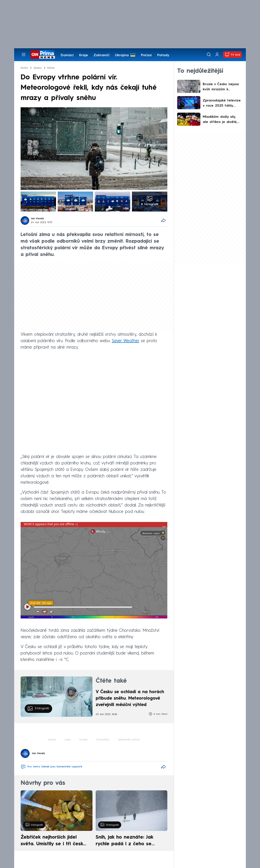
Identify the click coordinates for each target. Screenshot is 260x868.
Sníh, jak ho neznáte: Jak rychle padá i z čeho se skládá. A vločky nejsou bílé (128, 841)
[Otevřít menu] (24, 54)
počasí (52, 740)
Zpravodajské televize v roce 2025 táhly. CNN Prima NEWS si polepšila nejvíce (222, 104)
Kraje (84, 55)
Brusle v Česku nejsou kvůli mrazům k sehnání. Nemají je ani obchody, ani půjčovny (222, 87)
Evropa (83, 740)
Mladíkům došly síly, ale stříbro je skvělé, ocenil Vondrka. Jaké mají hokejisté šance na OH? (220, 120)
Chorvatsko (103, 740)
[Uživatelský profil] (217, 55)
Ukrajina (122, 55)
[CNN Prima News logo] (43, 54)
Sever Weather (125, 341)
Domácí (67, 55)
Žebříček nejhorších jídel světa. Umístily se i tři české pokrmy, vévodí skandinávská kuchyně (54, 841)
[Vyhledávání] (209, 54)
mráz (68, 740)
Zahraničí (101, 55)
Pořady (163, 55)
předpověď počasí (129, 740)
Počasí (146, 55)
